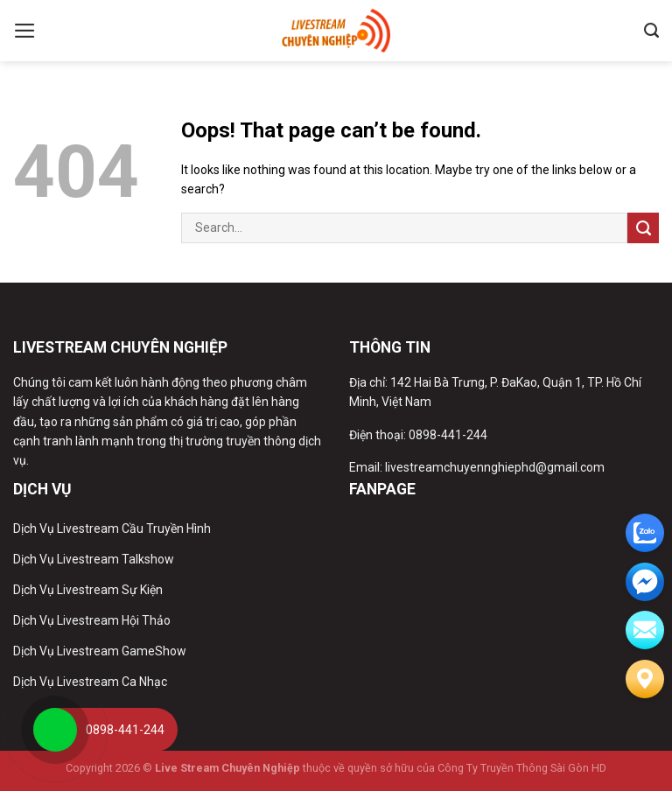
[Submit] (643, 228)
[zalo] (645, 533)
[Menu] (25, 31)
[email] (645, 582)
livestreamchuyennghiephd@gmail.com (495, 467)
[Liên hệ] (645, 679)
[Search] (651, 31)
